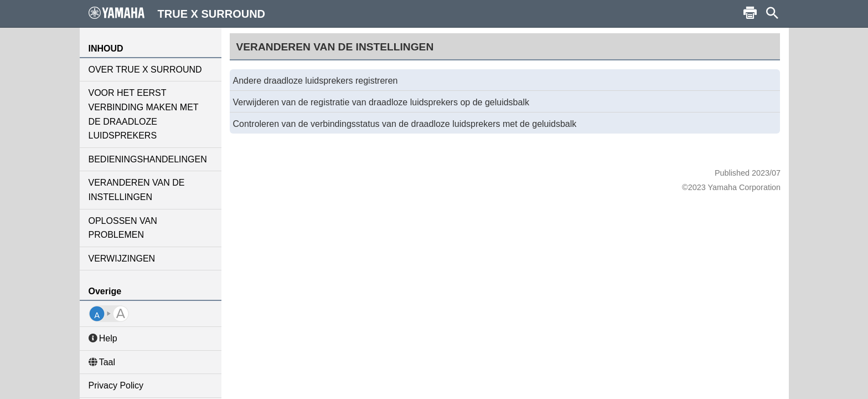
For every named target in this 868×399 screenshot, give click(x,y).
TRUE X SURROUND (177, 13)
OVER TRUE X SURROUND (145, 70)
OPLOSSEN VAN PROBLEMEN (123, 228)
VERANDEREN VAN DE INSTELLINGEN (137, 190)
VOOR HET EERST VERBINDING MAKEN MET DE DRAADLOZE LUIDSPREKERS (144, 114)
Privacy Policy (116, 385)
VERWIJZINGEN (122, 259)
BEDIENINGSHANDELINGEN (148, 159)
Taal (102, 362)
